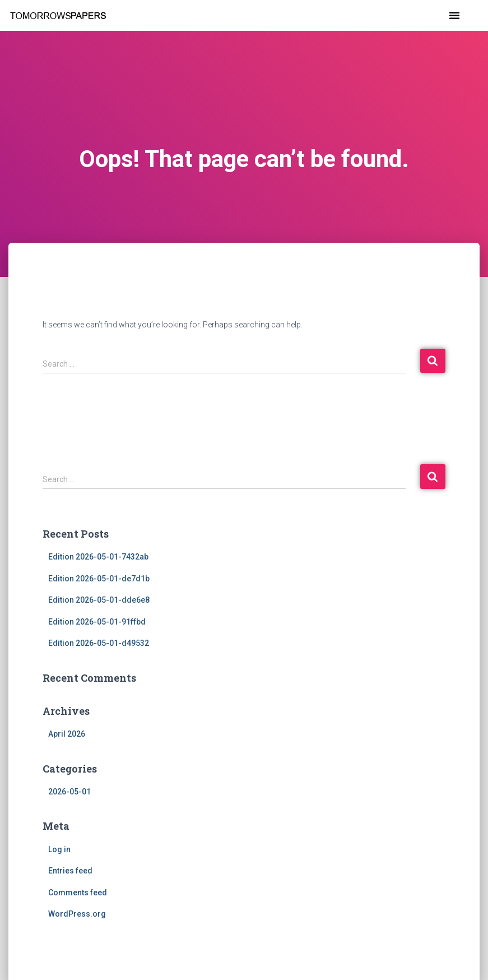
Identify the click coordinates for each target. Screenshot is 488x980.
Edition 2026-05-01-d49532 (99, 643)
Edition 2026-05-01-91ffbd (97, 622)
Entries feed (70, 871)
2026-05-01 (69, 792)
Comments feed (78, 893)
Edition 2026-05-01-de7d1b (99, 579)
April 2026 (67, 734)
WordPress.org (77, 914)
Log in (59, 849)
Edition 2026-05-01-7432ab (98, 557)
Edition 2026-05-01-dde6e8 (99, 600)
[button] (454, 15)
